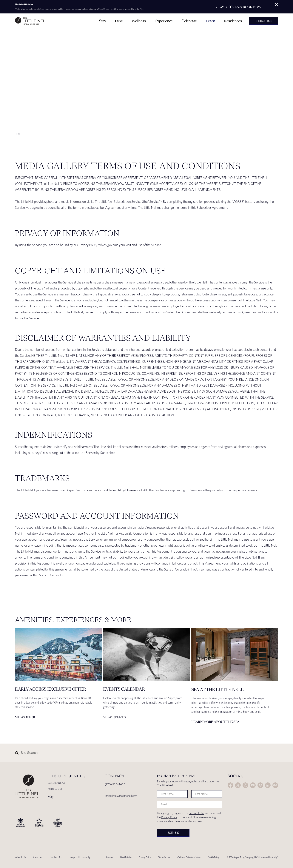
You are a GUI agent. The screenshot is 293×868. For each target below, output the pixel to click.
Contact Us (56, 857)
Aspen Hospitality (80, 857)
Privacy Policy (169, 817)
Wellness (139, 21)
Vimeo (260, 785)
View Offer (25, 717)
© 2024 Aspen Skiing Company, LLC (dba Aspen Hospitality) (252, 857)
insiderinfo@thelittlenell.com (121, 796)
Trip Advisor (275, 785)
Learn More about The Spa (215, 722)
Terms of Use (196, 813)
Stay (102, 21)
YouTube (253, 785)
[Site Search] (130, 753)
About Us (20, 857)
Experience (164, 21)
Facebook (230, 785)
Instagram (245, 785)
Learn (211, 21)
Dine (119, 21)
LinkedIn (268, 785)
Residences (233, 21)
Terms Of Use (164, 857)
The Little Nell (31, 21)
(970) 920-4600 (115, 784)
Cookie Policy (214, 857)
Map (51, 797)
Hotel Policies (126, 857)
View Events (115, 717)
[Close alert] (277, 4)
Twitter (238, 785)
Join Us (173, 833)
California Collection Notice (189, 857)
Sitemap (109, 857)
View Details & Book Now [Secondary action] (238, 7)
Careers (38, 857)
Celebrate (189, 21)
